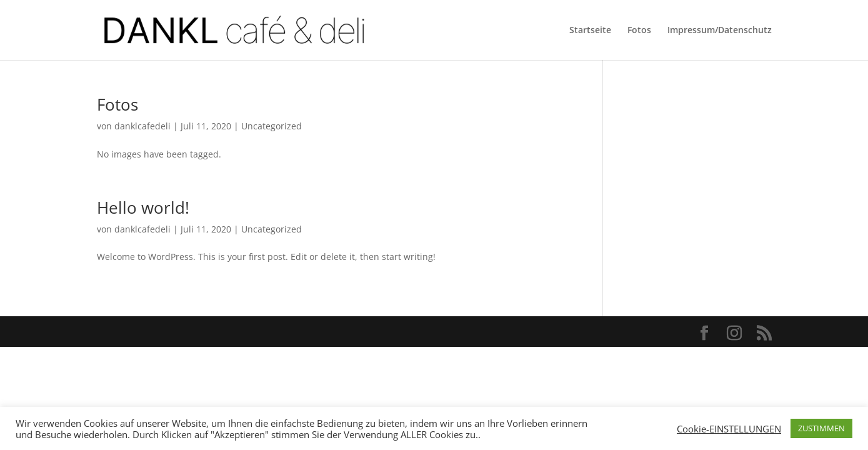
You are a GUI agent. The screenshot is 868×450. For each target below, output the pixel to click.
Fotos (639, 31)
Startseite (590, 31)
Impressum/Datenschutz (720, 31)
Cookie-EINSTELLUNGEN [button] (729, 429)
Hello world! (143, 207)
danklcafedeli (142, 126)
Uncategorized (272, 126)
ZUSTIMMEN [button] (821, 428)
